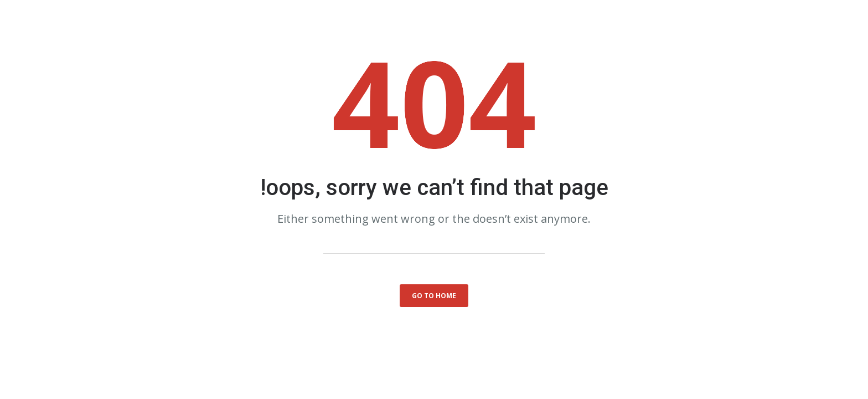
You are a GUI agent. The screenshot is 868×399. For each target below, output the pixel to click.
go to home (434, 296)
